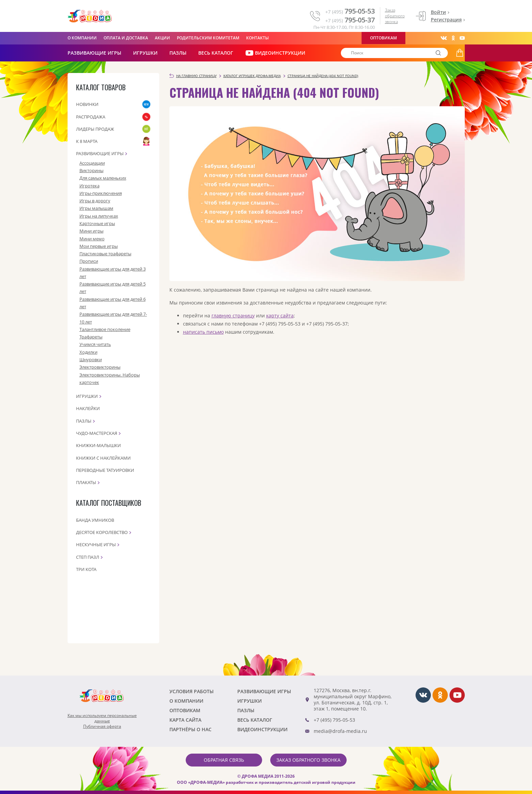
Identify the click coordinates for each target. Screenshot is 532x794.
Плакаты (86, 482)
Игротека (89, 186)
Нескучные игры (96, 544)
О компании (82, 38)
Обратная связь (224, 760)
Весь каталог (216, 53)
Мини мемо (92, 239)
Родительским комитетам (208, 38)
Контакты (258, 38)
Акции (162, 38)
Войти (438, 12)
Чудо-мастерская (97, 433)
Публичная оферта (102, 726)
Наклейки (88, 408)
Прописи (89, 261)
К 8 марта (87, 141)
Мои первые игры (99, 246)
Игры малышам (96, 208)
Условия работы (191, 691)
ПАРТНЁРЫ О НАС (190, 729)
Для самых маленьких (103, 178)
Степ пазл (88, 557)
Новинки (87, 104)
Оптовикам (383, 38)
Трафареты (91, 337)
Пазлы (178, 53)
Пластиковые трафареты (105, 254)
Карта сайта (185, 720)
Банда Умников (95, 520)
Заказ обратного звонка (395, 16)
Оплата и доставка (126, 38)
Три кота (86, 569)
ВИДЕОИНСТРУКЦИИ (275, 53)
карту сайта (280, 316)
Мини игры (91, 231)
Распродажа (91, 117)
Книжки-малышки (98, 445)
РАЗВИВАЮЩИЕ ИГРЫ (94, 53)
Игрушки (145, 53)
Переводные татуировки (105, 470)
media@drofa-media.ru (340, 731)
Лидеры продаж (95, 129)
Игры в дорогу (95, 201)
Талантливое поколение (105, 329)
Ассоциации (92, 163)
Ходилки (88, 352)
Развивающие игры (100, 153)
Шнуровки (91, 359)
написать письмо (203, 332)
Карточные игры (97, 223)
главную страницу (233, 316)
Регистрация (446, 20)
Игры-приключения (101, 193)
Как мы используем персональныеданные (102, 718)
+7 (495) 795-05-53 (334, 720)
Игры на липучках (99, 216)
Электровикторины (100, 367)
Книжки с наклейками (103, 458)
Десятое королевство (102, 532)
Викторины (91, 170)
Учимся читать (95, 344)
